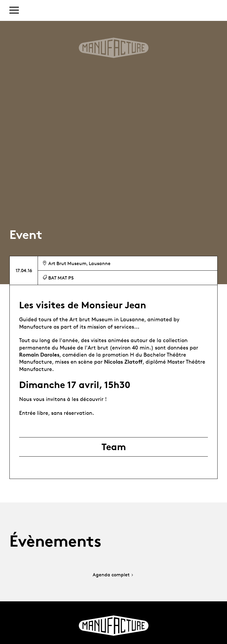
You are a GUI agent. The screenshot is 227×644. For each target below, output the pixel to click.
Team (114, 447)
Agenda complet (113, 575)
